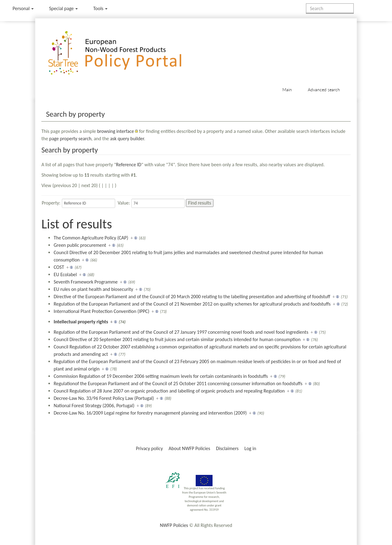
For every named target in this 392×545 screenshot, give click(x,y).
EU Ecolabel (65, 274)
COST (59, 267)
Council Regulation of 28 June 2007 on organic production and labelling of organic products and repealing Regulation (169, 391)
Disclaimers (227, 448)
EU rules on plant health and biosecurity (93, 289)
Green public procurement (80, 245)
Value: (124, 203)
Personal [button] (23, 8)
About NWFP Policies (190, 448)
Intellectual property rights (81, 322)
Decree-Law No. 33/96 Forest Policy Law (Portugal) (104, 398)
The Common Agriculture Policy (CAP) (91, 238)
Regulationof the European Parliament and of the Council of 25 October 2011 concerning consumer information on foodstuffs (178, 383)
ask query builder (127, 139)
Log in (250, 448)
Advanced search (324, 90)
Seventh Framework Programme (86, 282)
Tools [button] (100, 8)
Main (287, 90)
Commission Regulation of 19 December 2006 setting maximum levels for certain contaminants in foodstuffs (161, 376)
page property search (70, 139)
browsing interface (116, 131)
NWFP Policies (174, 525)
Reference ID (129, 165)
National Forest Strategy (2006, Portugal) (94, 406)
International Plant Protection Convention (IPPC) (101, 311)
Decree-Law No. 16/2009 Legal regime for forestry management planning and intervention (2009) (150, 413)
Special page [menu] (63, 8)
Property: (51, 203)
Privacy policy (149, 448)
